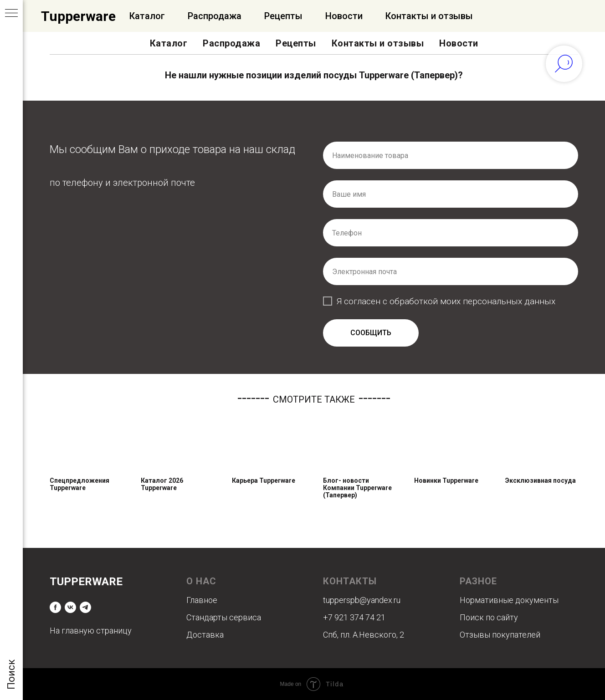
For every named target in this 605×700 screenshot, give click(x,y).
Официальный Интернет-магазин (142, 16)
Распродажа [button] (231, 43)
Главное (202, 600)
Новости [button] (459, 43)
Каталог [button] (169, 43)
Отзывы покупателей (500, 635)
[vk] (70, 607)
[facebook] (55, 607)
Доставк (203, 635)
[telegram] (85, 607)
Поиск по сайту (489, 617)
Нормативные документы (509, 600)
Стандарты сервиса (224, 617)
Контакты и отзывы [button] (378, 43)
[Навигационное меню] (11, 14)
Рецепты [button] (296, 43)
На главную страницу (91, 631)
